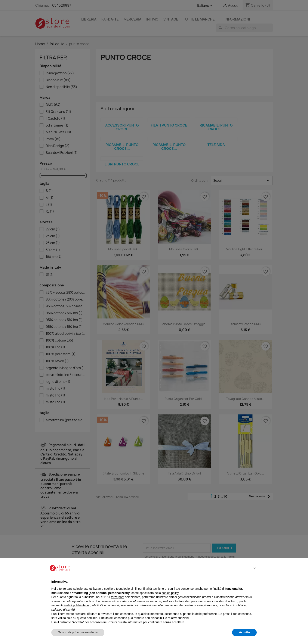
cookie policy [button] (170, 593)
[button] (255, 568)
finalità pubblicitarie (76, 605)
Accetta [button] (244, 632)
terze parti (118, 597)
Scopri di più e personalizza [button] (78, 632)
